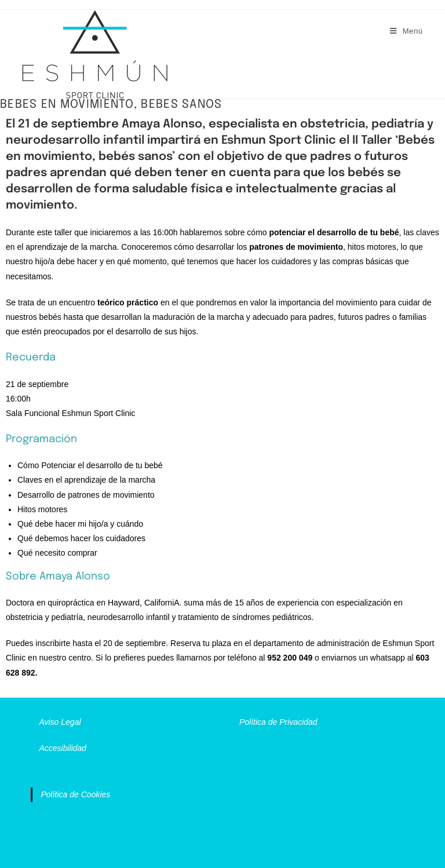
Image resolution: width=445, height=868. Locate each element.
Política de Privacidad (278, 722)
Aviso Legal (60, 722)
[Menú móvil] (406, 31)
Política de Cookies (75, 794)
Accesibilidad (63, 748)
